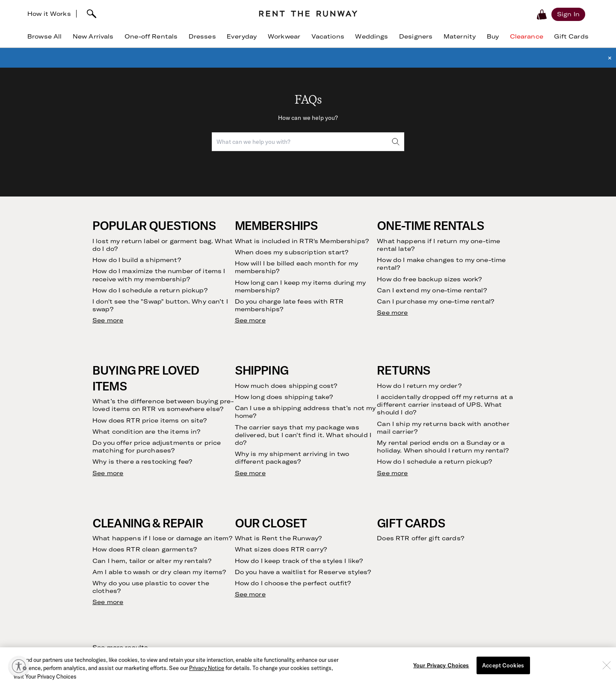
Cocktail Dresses (464, 525)
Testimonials (72, 596)
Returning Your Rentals (87, 555)
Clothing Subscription (85, 515)
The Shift (68, 606)
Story (191, 515)
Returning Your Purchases (91, 566)
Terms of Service (469, 424)
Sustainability (202, 535)
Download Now (376, 655)
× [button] (610, 58)
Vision (191, 505)
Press (191, 555)
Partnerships (201, 596)
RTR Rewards (330, 535)
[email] (426, 400)
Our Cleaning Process (85, 576)
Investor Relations (208, 546)
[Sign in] (568, 14)
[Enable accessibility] (19, 666)
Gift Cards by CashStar (216, 606)
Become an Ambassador (217, 586)
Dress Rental (458, 505)
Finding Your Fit (77, 546)
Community (199, 525)
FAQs (319, 505)
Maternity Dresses (466, 546)
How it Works (49, 14)
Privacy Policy (524, 424)
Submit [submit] (540, 400)
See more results (120, 251)
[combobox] (308, 142)
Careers (194, 566)
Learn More (493, 655)
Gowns (449, 555)
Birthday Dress (461, 535)
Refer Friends (74, 586)
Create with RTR (206, 576)
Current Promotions (339, 525)
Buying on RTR (75, 535)
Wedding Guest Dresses (474, 515)
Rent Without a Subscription (95, 525)
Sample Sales (202, 616)
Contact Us (328, 515)
